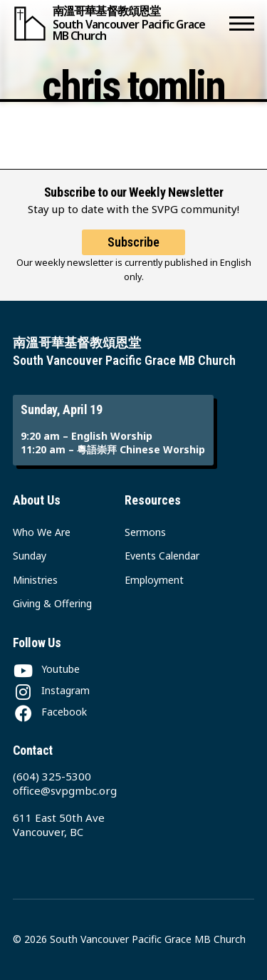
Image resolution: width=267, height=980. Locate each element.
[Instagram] (51, 690)
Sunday (30, 556)
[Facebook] (50, 712)
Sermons (145, 532)
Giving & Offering (52, 603)
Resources (153, 500)
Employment (154, 580)
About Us (37, 500)
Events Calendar (162, 556)
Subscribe (133, 242)
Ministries (35, 580)
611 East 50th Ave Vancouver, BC (59, 825)
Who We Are (42, 532)
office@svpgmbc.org (65, 790)
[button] (242, 23)
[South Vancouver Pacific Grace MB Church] (118, 23)
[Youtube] (46, 669)
